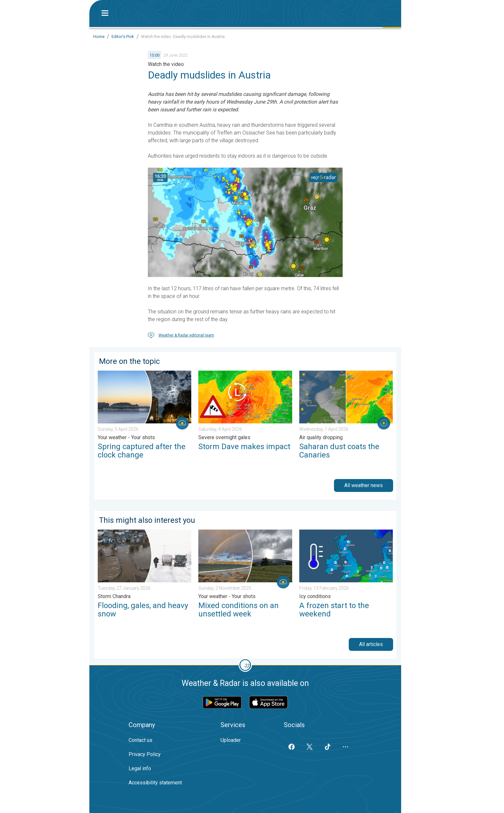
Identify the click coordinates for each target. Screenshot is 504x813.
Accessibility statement (155, 783)
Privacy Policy (145, 754)
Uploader (231, 740)
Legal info (140, 768)
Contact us (140, 740)
